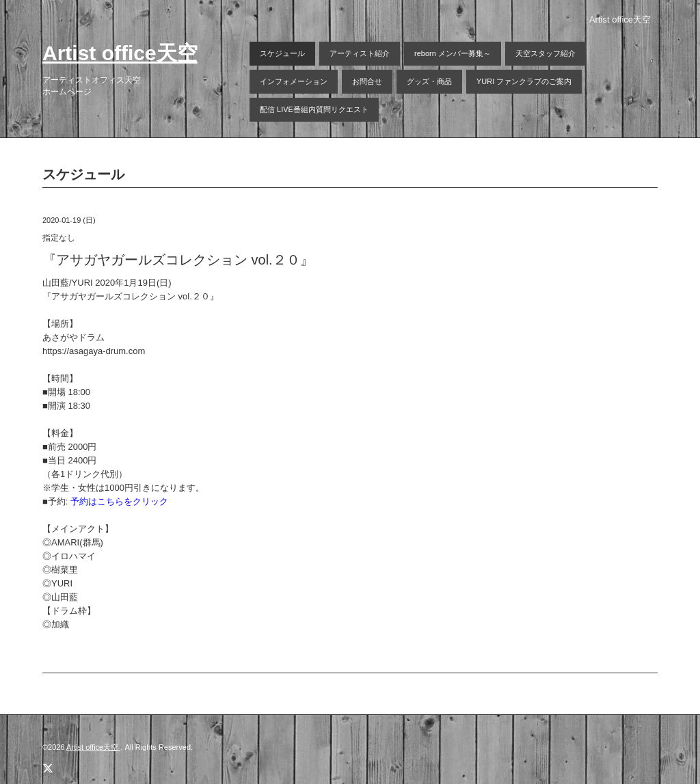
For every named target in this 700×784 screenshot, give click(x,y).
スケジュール (282, 53)
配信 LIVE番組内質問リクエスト (314, 109)
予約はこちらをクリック (119, 501)
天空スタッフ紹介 (546, 53)
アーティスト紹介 (360, 53)
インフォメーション (294, 81)
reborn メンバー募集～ (453, 53)
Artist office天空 (120, 53)
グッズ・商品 (429, 81)
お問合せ (367, 81)
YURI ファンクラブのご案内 (524, 81)
